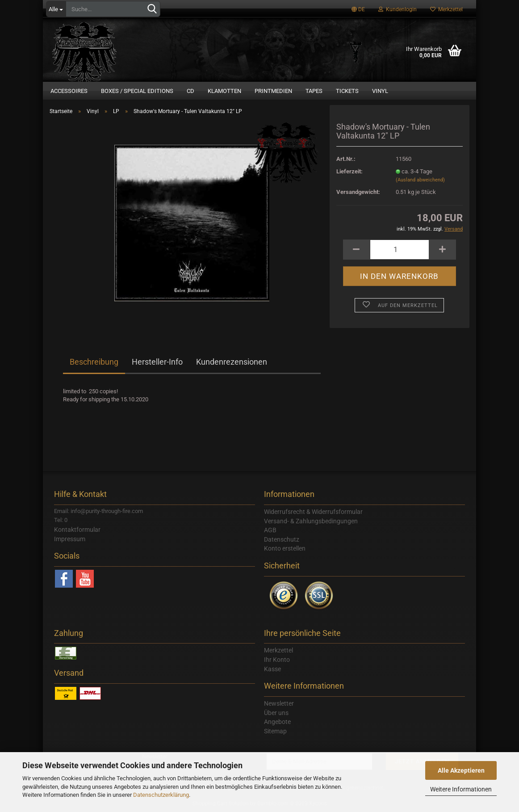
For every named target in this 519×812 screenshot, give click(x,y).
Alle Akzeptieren (461, 770)
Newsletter (279, 703)
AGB (270, 530)
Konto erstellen (285, 548)
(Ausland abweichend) (420, 180)
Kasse (272, 669)
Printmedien (273, 91)
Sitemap (275, 731)
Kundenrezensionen (232, 362)
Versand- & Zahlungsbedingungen (311, 521)
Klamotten (224, 91)
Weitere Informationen (461, 789)
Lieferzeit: (349, 171)
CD (190, 91)
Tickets (347, 91)
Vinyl (380, 91)
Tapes (314, 91)
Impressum (70, 539)
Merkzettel (446, 9)
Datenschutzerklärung (161, 795)
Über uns (276, 713)
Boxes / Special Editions (137, 91)
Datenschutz (282, 539)
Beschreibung (94, 362)
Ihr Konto (277, 660)
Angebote (277, 722)
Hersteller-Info (157, 362)
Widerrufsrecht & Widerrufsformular (313, 512)
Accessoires (69, 91)
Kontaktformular (77, 530)
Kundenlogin (398, 9)
